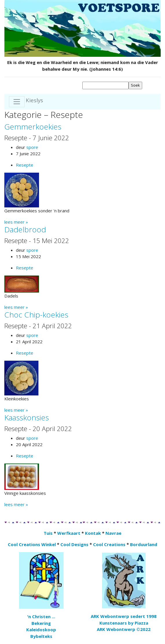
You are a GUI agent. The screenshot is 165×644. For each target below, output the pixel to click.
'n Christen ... (41, 616)
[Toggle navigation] (17, 102)
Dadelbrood (25, 229)
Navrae (113, 533)
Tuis (48, 533)
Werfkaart (69, 533)
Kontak (93, 533)
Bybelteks (41, 636)
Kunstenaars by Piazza (124, 623)
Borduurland (144, 544)
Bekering (41, 623)
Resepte (25, 165)
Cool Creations (109, 544)
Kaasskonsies (27, 417)
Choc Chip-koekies (36, 315)
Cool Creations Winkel (32, 544)
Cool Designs (74, 544)
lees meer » (16, 222)
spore (32, 147)
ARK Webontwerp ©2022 (124, 629)
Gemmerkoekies (33, 127)
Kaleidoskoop (41, 630)
